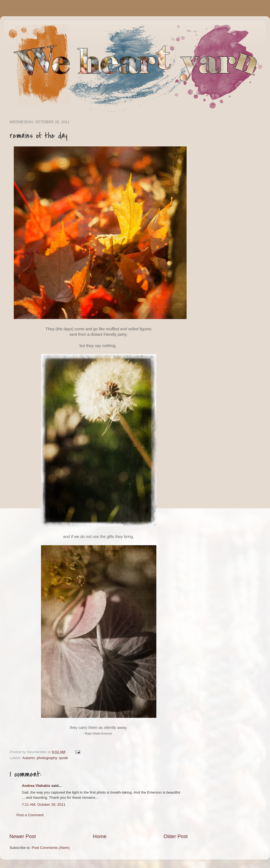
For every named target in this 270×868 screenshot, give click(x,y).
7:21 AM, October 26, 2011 (44, 804)
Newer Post (23, 836)
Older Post (176, 836)
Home (100, 836)
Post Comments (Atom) (51, 848)
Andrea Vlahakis (36, 786)
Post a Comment (30, 815)
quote (63, 758)
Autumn (29, 758)
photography (47, 758)
